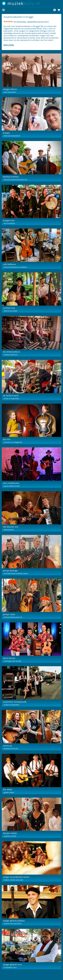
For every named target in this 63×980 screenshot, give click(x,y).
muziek (24, 3)
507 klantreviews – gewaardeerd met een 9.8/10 (31, 22)
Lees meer (9, 45)
